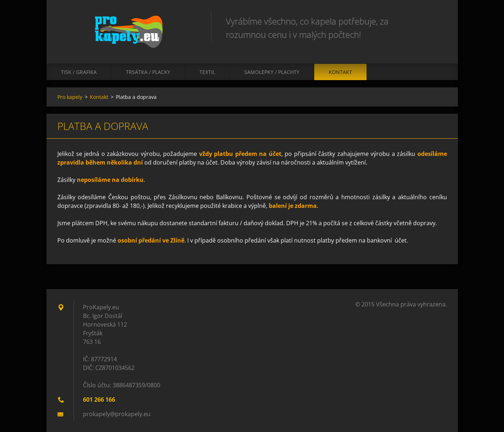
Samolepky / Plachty (272, 72)
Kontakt (340, 72)
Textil (207, 72)
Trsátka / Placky (148, 72)
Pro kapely (70, 97)
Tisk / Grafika (79, 72)
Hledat (439, 21)
